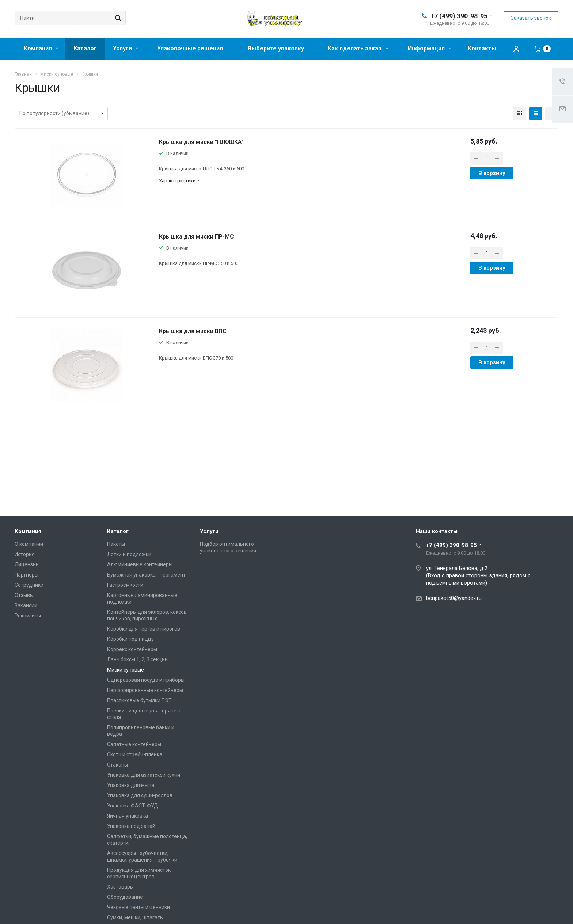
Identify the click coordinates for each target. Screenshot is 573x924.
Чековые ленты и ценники (138, 907)
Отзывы (24, 595)
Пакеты (116, 544)
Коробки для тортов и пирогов (144, 629)
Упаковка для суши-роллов (140, 795)
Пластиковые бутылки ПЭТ (139, 700)
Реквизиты (28, 616)
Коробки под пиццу (130, 639)
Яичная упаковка (128, 816)
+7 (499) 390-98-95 (459, 16)
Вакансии (26, 605)
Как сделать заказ (358, 48)
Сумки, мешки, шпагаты (135, 917)
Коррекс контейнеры (132, 649)
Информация (430, 48)
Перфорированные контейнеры (145, 690)
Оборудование (125, 897)
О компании (29, 544)
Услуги (126, 48)
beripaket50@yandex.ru (454, 598)
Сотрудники (29, 585)
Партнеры (26, 575)
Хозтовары (120, 887)
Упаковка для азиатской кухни (144, 775)
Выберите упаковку (276, 48)
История (25, 554)
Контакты (482, 48)
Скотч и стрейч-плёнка (135, 754)
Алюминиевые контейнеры (140, 564)
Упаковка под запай (131, 826)
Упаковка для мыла (131, 785)
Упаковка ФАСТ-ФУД (132, 806)
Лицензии (27, 564)
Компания (41, 48)
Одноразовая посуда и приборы (146, 680)
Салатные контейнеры (134, 744)
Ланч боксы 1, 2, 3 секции (137, 659)
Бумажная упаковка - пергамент (146, 575)
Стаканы (117, 765)
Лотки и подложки (129, 554)
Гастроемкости (125, 585)
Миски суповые (126, 670)
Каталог (85, 48)
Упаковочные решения (190, 48)
